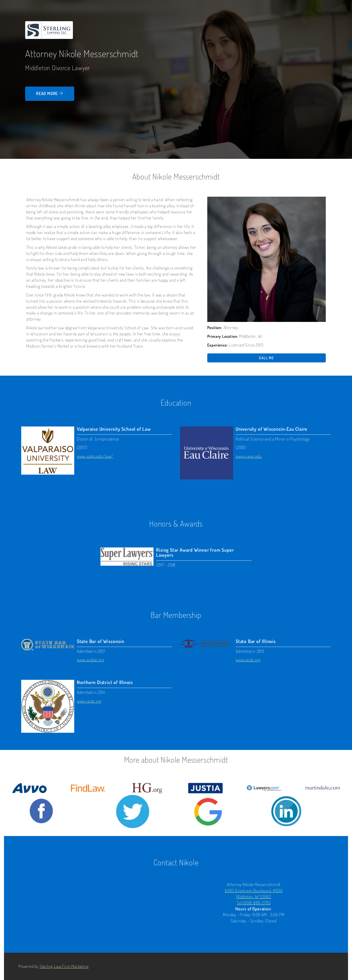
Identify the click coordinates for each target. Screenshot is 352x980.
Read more (50, 93)
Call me (266, 358)
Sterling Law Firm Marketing (64, 966)
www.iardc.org (248, 660)
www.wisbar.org (91, 660)
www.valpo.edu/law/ (95, 456)
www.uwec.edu (249, 456)
